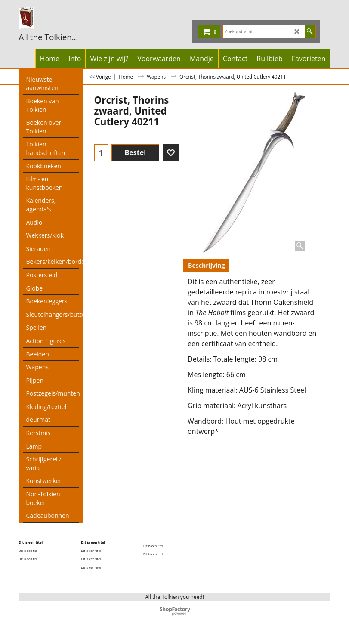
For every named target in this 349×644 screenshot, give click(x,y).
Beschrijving (206, 265)
